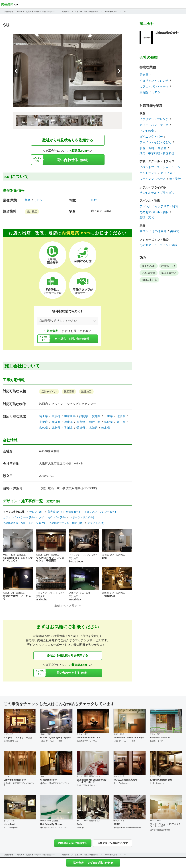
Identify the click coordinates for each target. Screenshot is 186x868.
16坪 (94, 200)
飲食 (142, 113)
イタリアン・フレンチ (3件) (100, 512)
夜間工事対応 (149, 280)
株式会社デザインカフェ (87, 741)
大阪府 (56, 422)
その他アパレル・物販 (154, 212)
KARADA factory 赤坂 (161, 780)
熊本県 (106, 428)
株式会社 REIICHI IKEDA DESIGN (127, 828)
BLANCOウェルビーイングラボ (56, 738)
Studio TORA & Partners (87, 785)
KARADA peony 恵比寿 (125, 780)
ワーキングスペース (153, 179)
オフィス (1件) (96, 523)
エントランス (148, 173)
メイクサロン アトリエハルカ (18, 738)
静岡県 (84, 416)
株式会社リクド (156, 741)
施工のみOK (149, 266)
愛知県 (96, 416)
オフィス (166, 173)
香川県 (68, 428)
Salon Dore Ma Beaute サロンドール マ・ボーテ (92, 781)
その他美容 (159, 231)
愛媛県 (81, 428)
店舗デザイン (49, 392)
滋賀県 (121, 416)
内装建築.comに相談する (73, 843)
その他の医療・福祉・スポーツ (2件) (24, 523)
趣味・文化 (147, 217)
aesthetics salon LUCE (89, 738)
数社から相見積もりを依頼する (68, 140)
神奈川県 (70, 416)
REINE (117, 824)
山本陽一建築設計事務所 (160, 830)
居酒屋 (144, 75)
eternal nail (9, 824)
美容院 (144, 92)
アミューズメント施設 (154, 240)
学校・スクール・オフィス (157, 161)
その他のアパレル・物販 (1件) (66, 523)
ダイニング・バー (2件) (52, 517)
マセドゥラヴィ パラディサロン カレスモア (165, 825)
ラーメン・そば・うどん (156, 143)
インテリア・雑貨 (166, 207)
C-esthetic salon (49, 780)
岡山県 (121, 422)
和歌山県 (95, 422)
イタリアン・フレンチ (154, 81)
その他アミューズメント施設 (158, 245)
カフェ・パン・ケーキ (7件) (19, 517)
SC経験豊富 (149, 273)
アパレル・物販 (150, 201)
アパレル (145, 207)
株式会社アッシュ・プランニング (54, 828)
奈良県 (81, 422)
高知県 (93, 428)
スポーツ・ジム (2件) (82, 517)
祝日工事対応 (169, 273)
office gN (80, 828)
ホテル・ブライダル (153, 188)
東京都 (56, 416)
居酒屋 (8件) (73, 512)
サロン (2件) (36, 512)
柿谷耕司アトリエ (11, 741)
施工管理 (69, 392)
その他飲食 (147, 131)
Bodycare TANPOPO (161, 738)
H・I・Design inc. (121, 783)
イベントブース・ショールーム (160, 167)
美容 (28, 200)
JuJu (79, 824)
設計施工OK (168, 266)
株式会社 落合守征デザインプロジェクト (19, 784)
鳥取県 (109, 422)
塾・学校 (175, 179)
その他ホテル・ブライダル (157, 193)
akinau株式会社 (49, 451)
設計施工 (32, 212)
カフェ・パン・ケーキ (154, 87)
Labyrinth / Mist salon (15, 780)
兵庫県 (68, 422)
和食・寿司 (147, 148)
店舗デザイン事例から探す (113, 843)
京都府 (44, 422)
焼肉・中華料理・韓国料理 (157, 153)
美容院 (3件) (55, 512)
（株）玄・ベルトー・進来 (51, 741)
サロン (38, 200)
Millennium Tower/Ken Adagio (129, 738)
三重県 (109, 416)
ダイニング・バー (151, 137)
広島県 (44, 428)
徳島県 (56, 428)
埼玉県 (44, 416)
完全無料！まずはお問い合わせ (93, 863)
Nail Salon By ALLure (51, 824)
